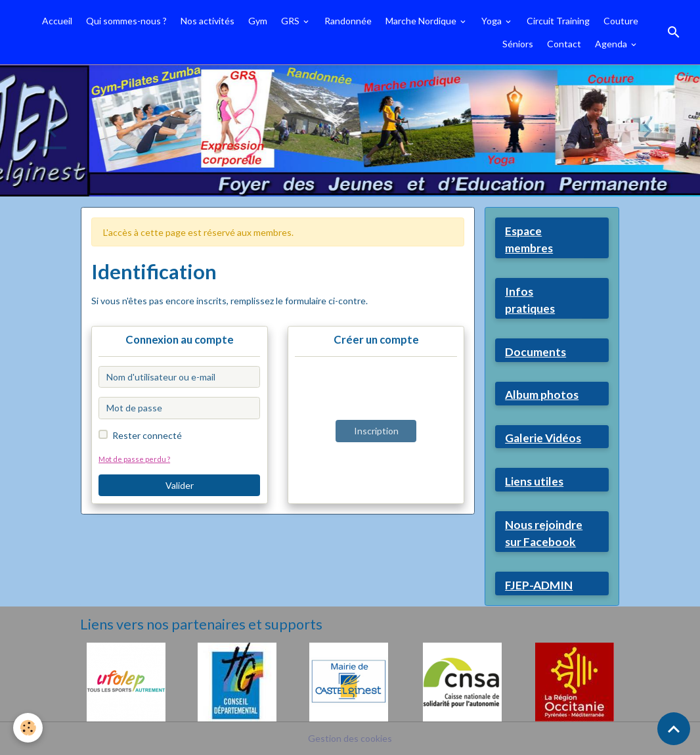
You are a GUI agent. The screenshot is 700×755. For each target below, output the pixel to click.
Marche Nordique (422, 21)
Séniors (518, 44)
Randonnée (348, 21)
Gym (258, 21)
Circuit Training (558, 21)
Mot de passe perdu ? (134, 459)
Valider (180, 485)
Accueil (57, 21)
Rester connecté (147, 435)
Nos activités (208, 21)
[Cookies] (28, 728)
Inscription (376, 431)
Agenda (612, 44)
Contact (564, 44)
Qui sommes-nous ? (126, 21)
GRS (291, 21)
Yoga (492, 21)
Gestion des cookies (350, 738)
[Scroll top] (674, 729)
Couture (621, 21)
